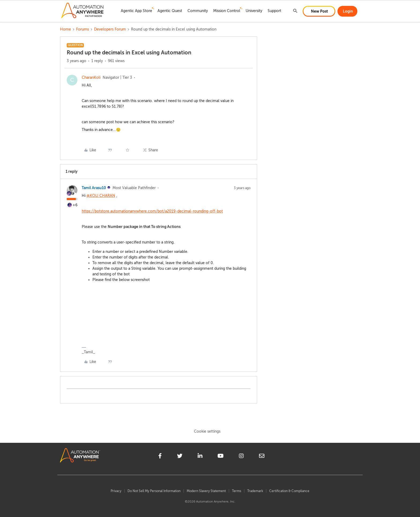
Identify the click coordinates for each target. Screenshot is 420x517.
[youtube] (221, 457)
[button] (319, 11)
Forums (82, 29)
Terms (237, 491)
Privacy (116, 491)
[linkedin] (200, 457)
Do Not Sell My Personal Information (154, 491)
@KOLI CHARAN (101, 196)
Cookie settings (207, 431)
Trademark (255, 491)
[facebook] (160, 457)
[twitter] (180, 457)
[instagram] (241, 457)
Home (65, 29)
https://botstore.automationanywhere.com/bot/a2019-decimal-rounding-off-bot (152, 211)
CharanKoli (91, 78)
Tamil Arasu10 (94, 188)
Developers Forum (110, 29)
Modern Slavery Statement (206, 491)
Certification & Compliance (289, 491)
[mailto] (262, 457)
